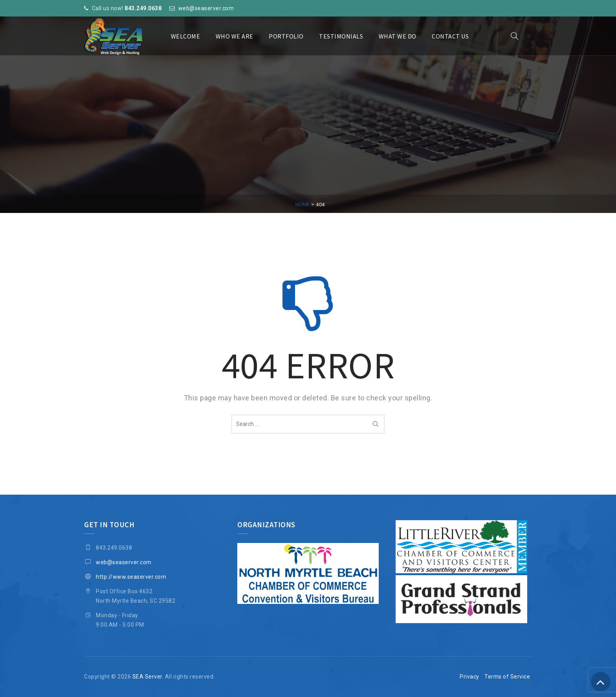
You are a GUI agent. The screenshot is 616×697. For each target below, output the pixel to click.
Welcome (186, 36)
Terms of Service (507, 677)
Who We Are (235, 36)
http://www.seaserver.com (131, 577)
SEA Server (147, 677)
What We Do (398, 36)
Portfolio (286, 36)
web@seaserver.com (206, 8)
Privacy (469, 677)
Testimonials (341, 36)
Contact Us (450, 36)
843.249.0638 (143, 8)
